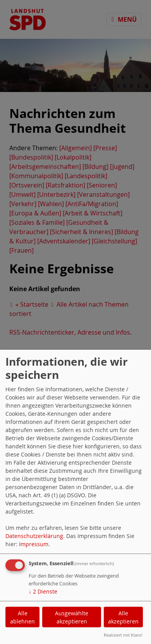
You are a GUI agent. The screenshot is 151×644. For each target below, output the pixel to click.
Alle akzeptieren (123, 617)
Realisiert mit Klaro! (123, 635)
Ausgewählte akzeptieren (72, 617)
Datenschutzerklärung (34, 536)
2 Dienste (43, 591)
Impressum (34, 544)
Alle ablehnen (22, 617)
